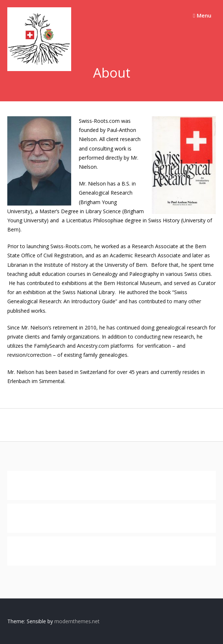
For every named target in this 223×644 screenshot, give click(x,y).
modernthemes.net (77, 621)
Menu (202, 15)
